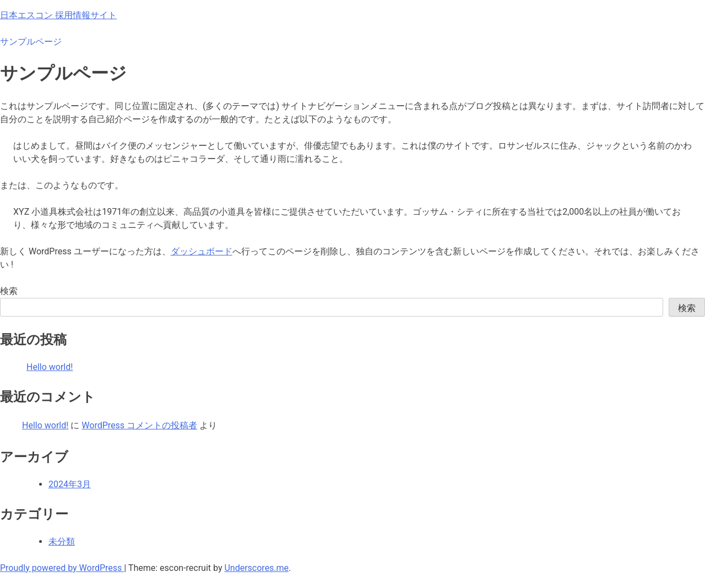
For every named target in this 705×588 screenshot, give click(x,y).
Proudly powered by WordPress (62, 568)
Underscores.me (256, 568)
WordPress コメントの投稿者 (139, 425)
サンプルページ (31, 42)
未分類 (62, 541)
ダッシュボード (202, 251)
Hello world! (50, 367)
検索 (9, 291)
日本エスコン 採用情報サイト (58, 15)
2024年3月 (70, 484)
